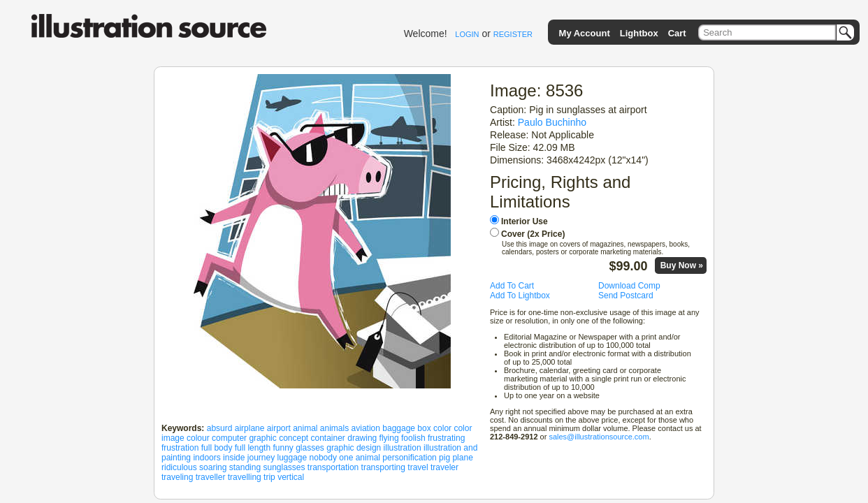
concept (294, 438)
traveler (444, 467)
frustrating (446, 438)
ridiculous (179, 467)
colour (198, 438)
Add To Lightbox (520, 296)
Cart (677, 33)
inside (234, 458)
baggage (399, 428)
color (442, 428)
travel (418, 467)
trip (269, 477)
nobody (323, 458)
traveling (177, 477)
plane (462, 458)
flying (389, 438)
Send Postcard (626, 296)
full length (253, 448)
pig (444, 458)
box (424, 428)
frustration (180, 448)
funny (283, 448)
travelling (245, 477)
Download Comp (629, 286)
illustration (403, 448)
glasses (310, 448)
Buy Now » (682, 265)
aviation (366, 428)
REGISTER (513, 34)
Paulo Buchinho (552, 122)
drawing (362, 438)
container (328, 438)
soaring (213, 467)
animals (334, 428)
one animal (360, 458)
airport (279, 428)
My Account (585, 33)
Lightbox (639, 33)
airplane (250, 428)
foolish (413, 438)
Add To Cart (512, 286)
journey (261, 458)
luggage (292, 458)
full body (217, 448)
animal (305, 428)
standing (245, 467)
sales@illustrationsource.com (599, 437)
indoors (207, 458)
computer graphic (244, 438)
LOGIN (467, 34)
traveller (211, 477)
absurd (220, 428)
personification (409, 458)
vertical (291, 477)
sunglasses (284, 467)
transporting (383, 467)
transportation (333, 467)
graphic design (354, 448)
